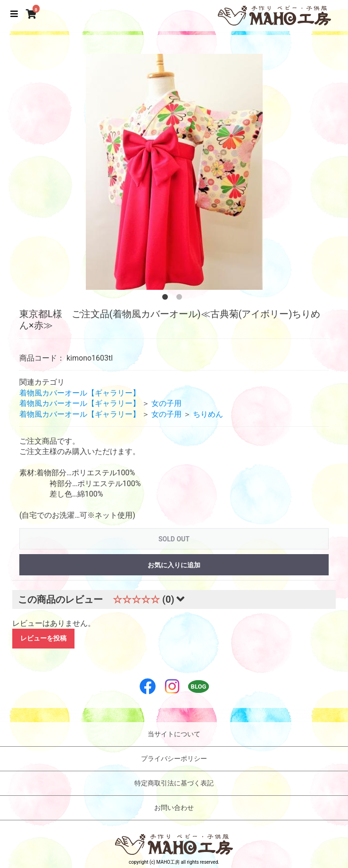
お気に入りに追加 (174, 565)
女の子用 (166, 403)
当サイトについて (174, 734)
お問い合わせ (174, 808)
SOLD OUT (174, 539)
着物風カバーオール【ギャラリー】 (80, 393)
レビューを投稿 (43, 638)
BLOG (199, 687)
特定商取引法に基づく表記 (174, 783)
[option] (174, 172)
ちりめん (208, 414)
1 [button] (167, 299)
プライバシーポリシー (174, 758)
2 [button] (181, 299)
